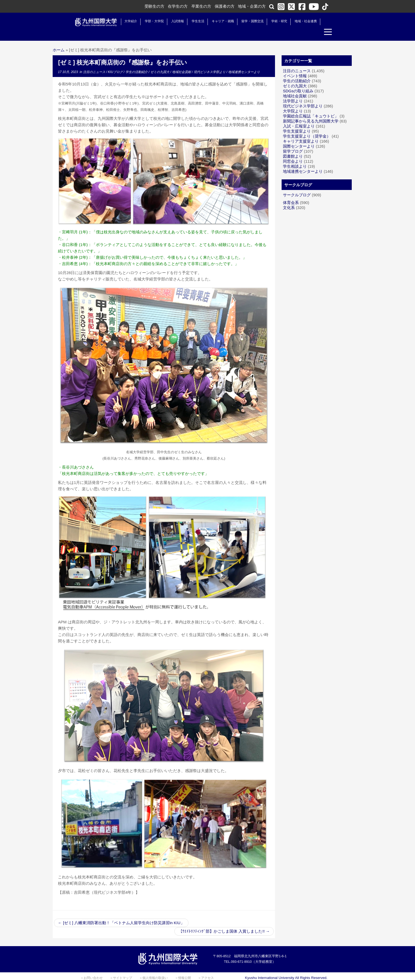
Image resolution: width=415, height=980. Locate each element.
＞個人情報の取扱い (154, 968)
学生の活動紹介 (137, 62)
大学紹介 (126, 21)
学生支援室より (297, 121)
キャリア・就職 (218, 21)
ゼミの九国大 (160, 62)
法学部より (293, 91)
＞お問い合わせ (92, 968)
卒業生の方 (201, 6)
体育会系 (291, 193)
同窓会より (293, 151)
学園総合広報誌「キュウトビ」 (311, 106)
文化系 (289, 198)
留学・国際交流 (248, 21)
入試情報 (173, 21)
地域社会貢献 (182, 62)
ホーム (59, 40)
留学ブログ (293, 141)
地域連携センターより (244, 62)
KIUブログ (116, 62)
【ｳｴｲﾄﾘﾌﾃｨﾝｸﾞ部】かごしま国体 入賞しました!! (224, 921)
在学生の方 (178, 6)
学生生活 (193, 21)
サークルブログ (297, 185)
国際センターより (299, 136)
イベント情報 (295, 66)
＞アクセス (206, 968)
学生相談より (295, 156)
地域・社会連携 (301, 21)
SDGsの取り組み (298, 81)
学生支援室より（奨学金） (307, 126)
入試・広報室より (299, 116)
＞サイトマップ (121, 968)
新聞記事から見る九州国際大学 (311, 111)
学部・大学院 (149, 21)
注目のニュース (95, 62)
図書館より (293, 146)
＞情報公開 (183, 968)
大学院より (293, 101)
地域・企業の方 (252, 6)
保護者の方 (225, 6)
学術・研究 (274, 21)
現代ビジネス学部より (210, 62)
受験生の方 (154, 6)
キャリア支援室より (301, 131)
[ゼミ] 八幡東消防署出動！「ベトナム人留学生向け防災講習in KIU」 (121, 913)
